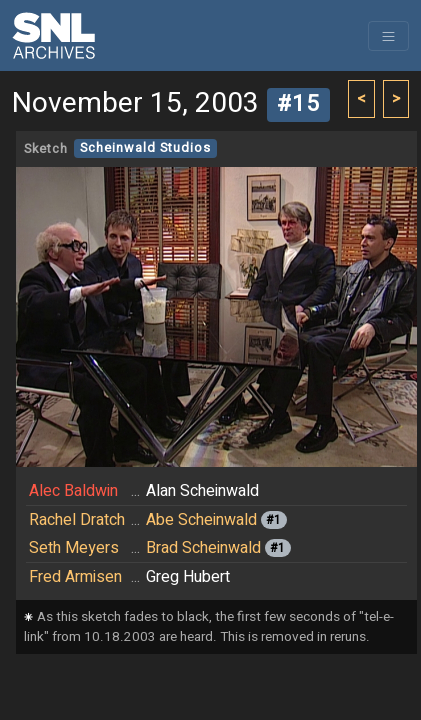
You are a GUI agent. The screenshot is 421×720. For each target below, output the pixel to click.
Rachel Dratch (77, 520)
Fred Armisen (75, 577)
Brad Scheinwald (203, 548)
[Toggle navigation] (388, 36)
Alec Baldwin (73, 491)
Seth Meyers (74, 548)
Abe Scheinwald (201, 520)
